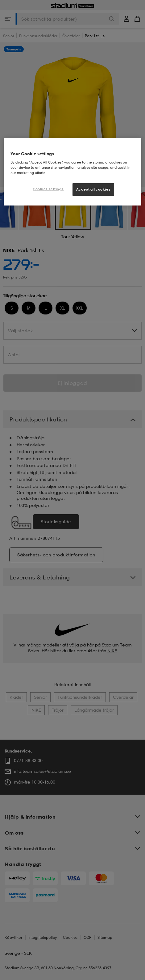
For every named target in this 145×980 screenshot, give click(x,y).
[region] (73, 172)
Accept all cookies (93, 189)
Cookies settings (48, 189)
